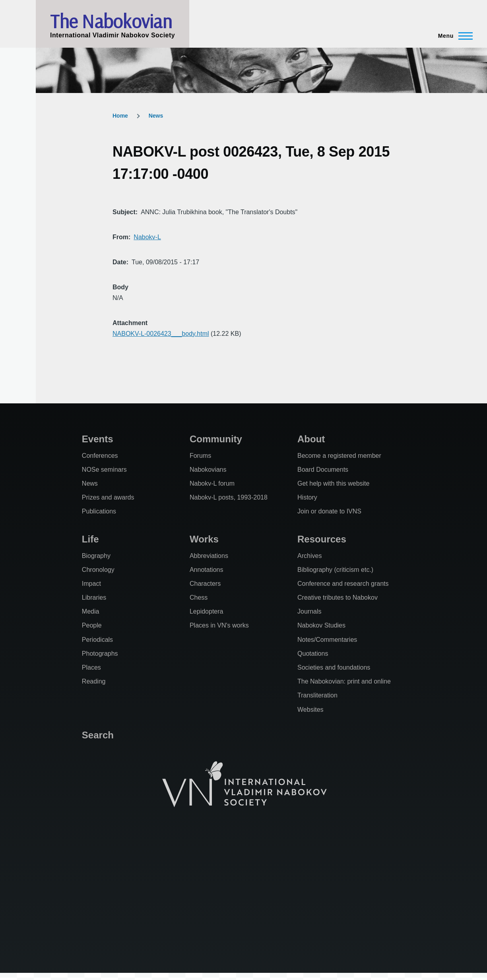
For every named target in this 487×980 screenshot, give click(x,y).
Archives (309, 556)
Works (204, 539)
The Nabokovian (111, 21)
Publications (99, 511)
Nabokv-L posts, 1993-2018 (229, 497)
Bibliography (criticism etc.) (335, 570)
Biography (96, 556)
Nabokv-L (147, 237)
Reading (94, 681)
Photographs (100, 654)
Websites (310, 710)
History (307, 497)
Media (91, 611)
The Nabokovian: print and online (344, 681)
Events (98, 439)
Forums (200, 456)
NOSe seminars (104, 470)
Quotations (313, 654)
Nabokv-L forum (212, 483)
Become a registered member (339, 456)
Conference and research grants (343, 584)
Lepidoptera (207, 611)
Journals (309, 611)
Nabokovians (208, 470)
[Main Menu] (453, 36)
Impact (91, 584)
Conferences (100, 456)
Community (216, 439)
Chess (199, 597)
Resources (322, 539)
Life (90, 539)
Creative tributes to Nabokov (338, 597)
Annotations (207, 570)
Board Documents (323, 470)
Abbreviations (209, 556)
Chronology (98, 570)
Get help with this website (333, 483)
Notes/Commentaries (327, 640)
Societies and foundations (334, 667)
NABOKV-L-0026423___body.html (161, 334)
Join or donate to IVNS (329, 511)
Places (91, 667)
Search (98, 735)
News (156, 116)
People (92, 625)
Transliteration (317, 695)
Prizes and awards (108, 497)
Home (120, 116)
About (311, 439)
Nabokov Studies (321, 625)
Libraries (94, 597)
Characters (205, 584)
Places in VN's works (219, 625)
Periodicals (97, 640)
